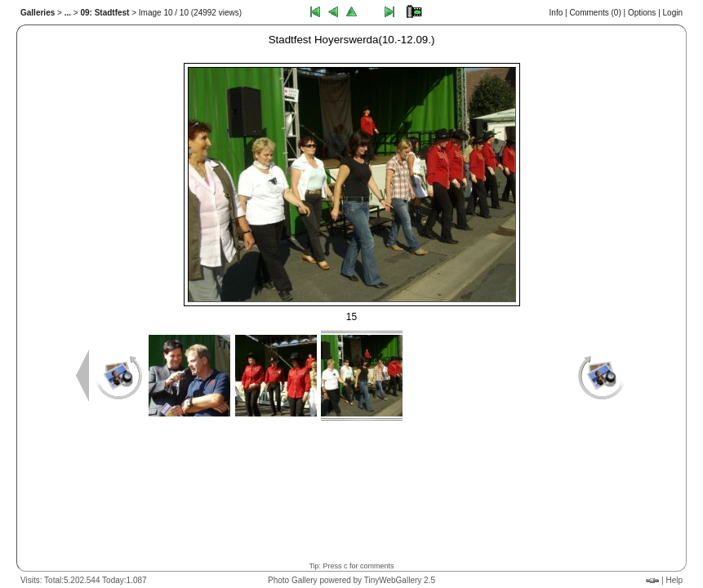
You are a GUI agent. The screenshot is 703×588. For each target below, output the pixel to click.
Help (674, 580)
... (68, 13)
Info (556, 13)
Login (673, 13)
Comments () (595, 13)
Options (642, 13)
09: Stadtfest (105, 13)
